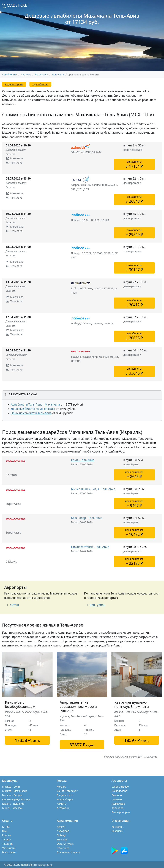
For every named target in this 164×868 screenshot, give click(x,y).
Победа (61, 835)
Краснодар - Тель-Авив (87, 518)
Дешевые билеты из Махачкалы (33, 409)
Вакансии (117, 831)
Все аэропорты (121, 812)
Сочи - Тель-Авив (83, 460)
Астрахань (63, 808)
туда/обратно (40, 84)
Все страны (9, 852)
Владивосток (65, 795)
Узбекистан (9, 848)
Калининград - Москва (16, 799)
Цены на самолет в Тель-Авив (31, 413)
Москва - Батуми (12, 795)
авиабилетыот (134, 164)
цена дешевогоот (134, 475)
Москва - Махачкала (15, 791)
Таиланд (7, 844)
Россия (6, 835)
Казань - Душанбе (13, 804)
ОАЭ (5, 831)
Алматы (62, 804)
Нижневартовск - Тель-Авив (90, 547)
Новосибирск (65, 799)
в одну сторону (14, 84)
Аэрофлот (63, 831)
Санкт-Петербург (67, 791)
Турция (7, 839)
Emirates (62, 839)
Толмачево (118, 804)
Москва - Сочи (11, 787)
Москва (61, 787)
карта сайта (45, 865)
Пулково (117, 799)
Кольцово (117, 808)
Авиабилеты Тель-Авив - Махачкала (35, 404)
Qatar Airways (65, 844)
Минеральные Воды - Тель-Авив (93, 489)
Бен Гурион (98, 605)
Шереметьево (120, 787)
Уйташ (14, 605)
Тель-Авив (58, 74)
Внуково (117, 795)
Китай (6, 827)
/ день (27, 740)
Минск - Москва (12, 808)
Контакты (117, 827)
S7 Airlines (63, 848)
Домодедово (119, 791)
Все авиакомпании (68, 852)
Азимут (61, 827)
